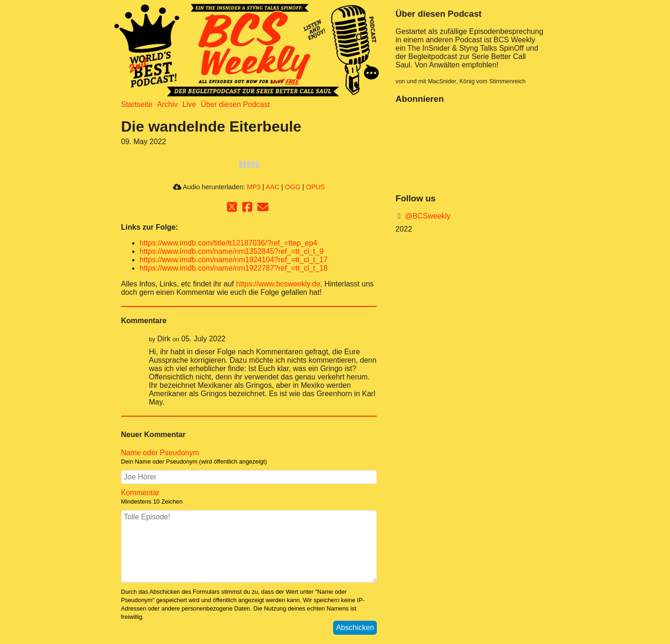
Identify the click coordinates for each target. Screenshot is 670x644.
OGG (293, 187)
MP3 (254, 187)
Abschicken (355, 627)
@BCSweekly (427, 216)
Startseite (137, 104)
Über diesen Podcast (235, 104)
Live (189, 104)
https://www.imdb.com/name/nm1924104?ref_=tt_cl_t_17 (234, 260)
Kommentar (140, 493)
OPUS (316, 187)
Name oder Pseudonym (160, 453)
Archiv (167, 104)
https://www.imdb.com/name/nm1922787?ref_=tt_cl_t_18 (234, 268)
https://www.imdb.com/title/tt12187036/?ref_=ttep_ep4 (228, 243)
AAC (273, 187)
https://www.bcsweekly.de (278, 284)
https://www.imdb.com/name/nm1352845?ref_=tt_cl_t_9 (231, 251)
